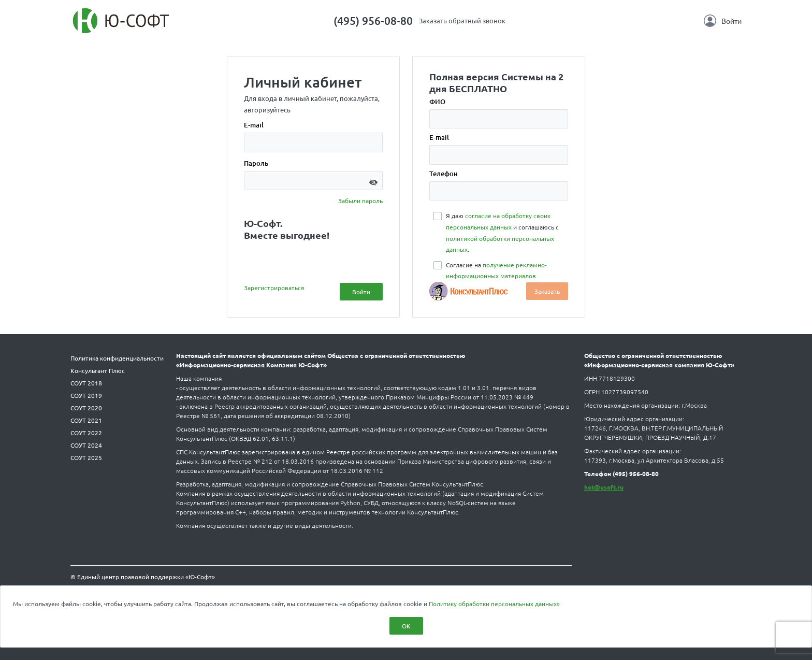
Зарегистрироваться (274, 288)
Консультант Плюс (98, 370)
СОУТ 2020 (86, 408)
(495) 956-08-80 (373, 20)
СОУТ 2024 (86, 445)
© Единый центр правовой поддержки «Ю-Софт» (143, 577)
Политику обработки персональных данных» (494, 604)
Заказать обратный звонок (462, 20)
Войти (723, 21)
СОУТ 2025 (86, 457)
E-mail (254, 125)
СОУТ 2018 (86, 383)
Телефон (444, 174)
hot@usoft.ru (604, 487)
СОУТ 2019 (86, 395)
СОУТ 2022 (86, 433)
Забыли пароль (360, 200)
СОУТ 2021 (86, 420)
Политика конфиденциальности (117, 358)
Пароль (256, 163)
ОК (406, 626)
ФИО (437, 102)
